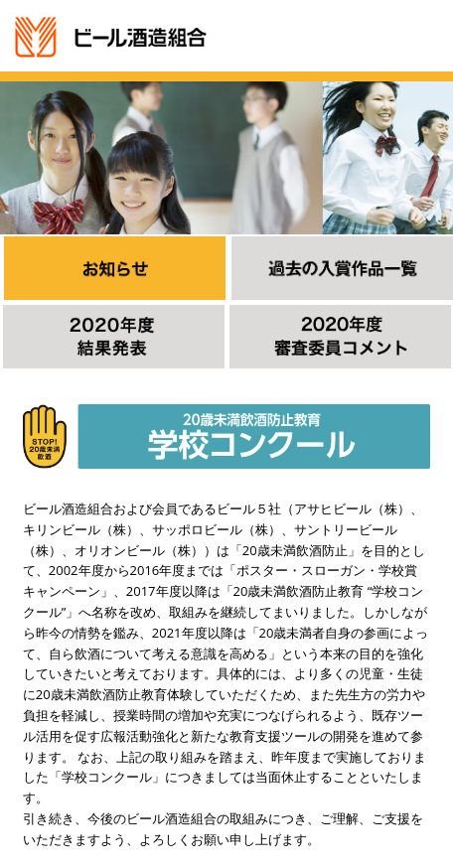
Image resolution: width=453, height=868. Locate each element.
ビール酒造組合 (110, 37)
